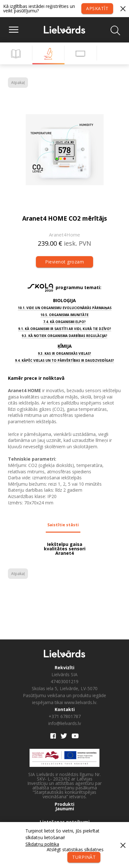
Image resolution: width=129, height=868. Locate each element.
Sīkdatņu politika (42, 844)
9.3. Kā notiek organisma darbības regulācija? (64, 336)
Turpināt (84, 857)
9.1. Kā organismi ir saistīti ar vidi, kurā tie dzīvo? (65, 329)
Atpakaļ (18, 83)
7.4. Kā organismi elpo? (64, 322)
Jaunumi (65, 809)
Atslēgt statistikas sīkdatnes (75, 849)
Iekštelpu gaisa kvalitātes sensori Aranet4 (65, 549)
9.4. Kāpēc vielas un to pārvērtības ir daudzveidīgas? (64, 360)
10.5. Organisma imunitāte (64, 315)
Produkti (64, 804)
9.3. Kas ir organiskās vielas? (64, 353)
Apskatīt (97, 8)
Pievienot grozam (64, 262)
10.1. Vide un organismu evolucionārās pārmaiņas (65, 308)
